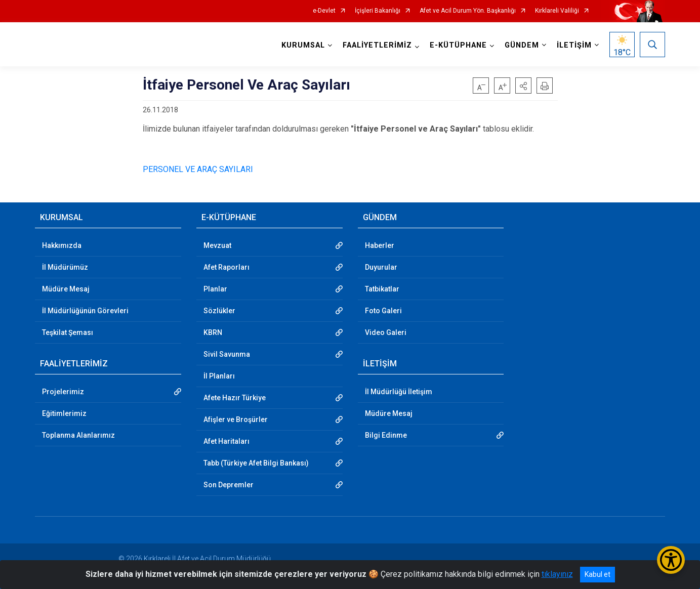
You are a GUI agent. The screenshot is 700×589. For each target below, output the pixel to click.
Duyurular (381, 267)
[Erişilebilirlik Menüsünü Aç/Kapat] (671, 560)
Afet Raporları (227, 267)
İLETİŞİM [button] (574, 45)
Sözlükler (219, 311)
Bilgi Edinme (386, 435)
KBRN (213, 332)
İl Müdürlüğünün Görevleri (85, 311)
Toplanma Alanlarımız (78, 435)
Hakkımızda (62, 245)
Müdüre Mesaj (66, 289)
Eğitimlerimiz (64, 413)
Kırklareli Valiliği (557, 11)
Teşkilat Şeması (68, 332)
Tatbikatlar (382, 289)
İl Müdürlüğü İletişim (399, 392)
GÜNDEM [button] (522, 45)
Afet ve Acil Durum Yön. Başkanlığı (468, 11)
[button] (523, 86)
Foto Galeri (383, 311)
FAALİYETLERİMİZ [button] (377, 45)
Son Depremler (229, 485)
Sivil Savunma (227, 354)
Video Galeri (386, 332)
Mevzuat (217, 245)
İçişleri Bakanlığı (378, 11)
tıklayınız (557, 574)
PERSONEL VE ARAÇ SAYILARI (198, 169)
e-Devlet (324, 11)
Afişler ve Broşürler (236, 419)
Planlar (215, 289)
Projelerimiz (63, 392)
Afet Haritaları (227, 441)
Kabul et (598, 574)
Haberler (380, 245)
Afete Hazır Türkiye (235, 398)
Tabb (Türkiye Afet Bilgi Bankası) (256, 463)
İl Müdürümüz (65, 267)
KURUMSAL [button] (303, 45)
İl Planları (219, 376)
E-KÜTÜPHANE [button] (458, 45)
